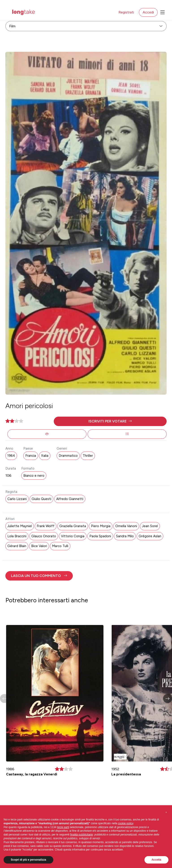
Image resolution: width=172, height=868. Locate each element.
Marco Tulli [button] (60, 546)
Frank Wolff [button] (46, 526)
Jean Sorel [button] (150, 526)
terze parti (63, 827)
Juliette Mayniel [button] (20, 526)
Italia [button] (45, 456)
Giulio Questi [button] (41, 499)
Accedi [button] (148, 12)
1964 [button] (11, 456)
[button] (110, 421)
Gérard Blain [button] (17, 546)
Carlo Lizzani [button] (17, 499)
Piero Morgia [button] (101, 526)
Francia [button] (31, 456)
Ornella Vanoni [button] (126, 526)
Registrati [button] (126, 12)
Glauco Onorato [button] (44, 536)
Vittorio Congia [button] (73, 536)
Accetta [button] (156, 860)
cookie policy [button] (126, 823)
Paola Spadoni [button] (100, 536)
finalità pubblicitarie (82, 835)
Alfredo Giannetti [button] (70, 499)
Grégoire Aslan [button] (150, 536)
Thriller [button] (88, 456)
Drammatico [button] (68, 456)
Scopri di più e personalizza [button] (28, 860)
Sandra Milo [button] (125, 536)
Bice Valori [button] (39, 546)
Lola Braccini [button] (17, 536)
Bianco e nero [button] (34, 476)
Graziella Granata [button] (73, 526)
